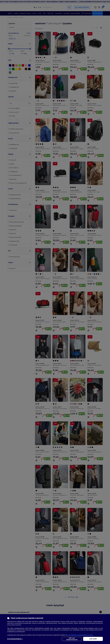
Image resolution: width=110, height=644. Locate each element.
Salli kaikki (93, 639)
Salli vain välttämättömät (72, 639)
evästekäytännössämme (75, 635)
